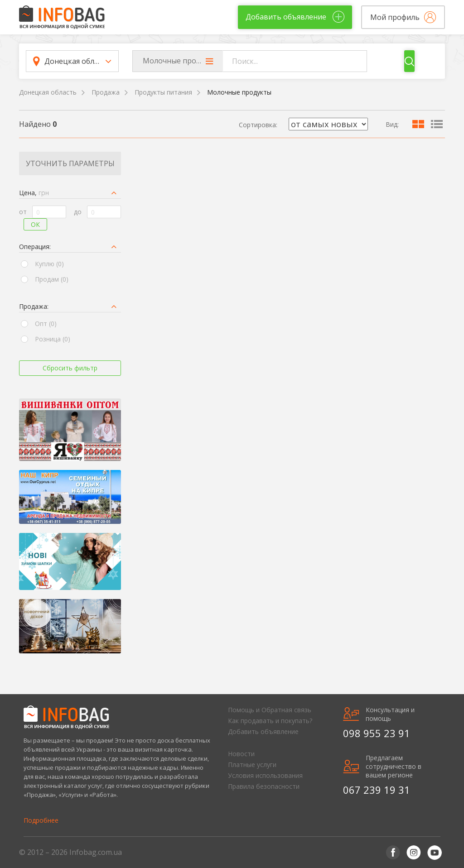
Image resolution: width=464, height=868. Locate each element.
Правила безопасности (264, 786)
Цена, (34, 193)
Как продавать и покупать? (270, 721)
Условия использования (265, 775)
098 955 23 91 (377, 733)
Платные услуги (252, 765)
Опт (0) (46, 324)
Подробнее (41, 820)
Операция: (35, 247)
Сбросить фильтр (70, 368)
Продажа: (34, 306)
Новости (241, 754)
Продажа (106, 92)
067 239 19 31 (377, 790)
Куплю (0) (49, 264)
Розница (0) (53, 339)
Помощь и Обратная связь (270, 710)
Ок (35, 224)
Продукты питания (163, 92)
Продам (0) (52, 279)
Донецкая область (48, 92)
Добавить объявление (263, 731)
